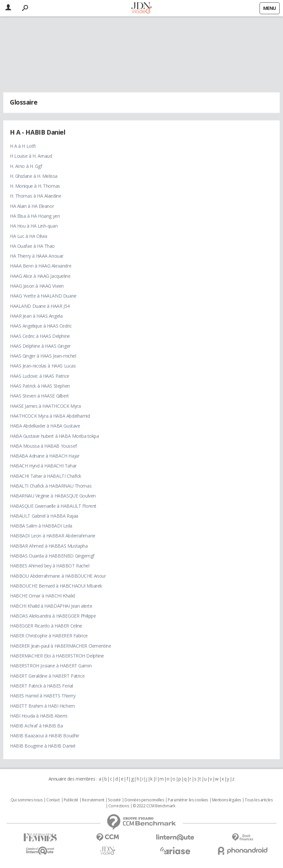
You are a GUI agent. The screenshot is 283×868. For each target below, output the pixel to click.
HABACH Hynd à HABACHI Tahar (43, 466)
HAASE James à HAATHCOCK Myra (45, 406)
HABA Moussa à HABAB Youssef (43, 446)
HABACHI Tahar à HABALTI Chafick (46, 476)
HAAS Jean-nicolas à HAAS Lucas (43, 366)
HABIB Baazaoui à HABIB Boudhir (44, 736)
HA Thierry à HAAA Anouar (37, 256)
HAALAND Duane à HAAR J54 (40, 306)
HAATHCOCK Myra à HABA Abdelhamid (50, 416)
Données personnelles (144, 800)
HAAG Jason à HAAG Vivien (37, 286)
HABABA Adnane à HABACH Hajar (45, 456)
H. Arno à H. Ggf (26, 166)
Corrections (119, 806)
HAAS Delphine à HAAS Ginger (40, 346)
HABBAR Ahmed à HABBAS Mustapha (49, 546)
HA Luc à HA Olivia (28, 236)
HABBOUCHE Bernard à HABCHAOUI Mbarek (56, 586)
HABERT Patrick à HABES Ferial (41, 686)
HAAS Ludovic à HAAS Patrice (40, 376)
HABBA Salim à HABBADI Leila (41, 526)
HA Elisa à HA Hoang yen (35, 216)
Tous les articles (259, 800)
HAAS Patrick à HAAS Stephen (40, 386)
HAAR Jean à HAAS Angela (36, 316)
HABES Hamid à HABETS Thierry (43, 696)
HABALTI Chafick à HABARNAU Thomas (51, 486)
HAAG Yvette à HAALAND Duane (43, 296)
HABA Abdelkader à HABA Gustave (45, 426)
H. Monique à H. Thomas (35, 186)
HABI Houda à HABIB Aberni (39, 716)
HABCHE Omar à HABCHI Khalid (42, 596)
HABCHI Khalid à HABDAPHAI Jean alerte (51, 606)
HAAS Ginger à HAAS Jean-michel (43, 356)
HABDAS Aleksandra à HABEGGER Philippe (53, 616)
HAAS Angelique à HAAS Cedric (41, 326)
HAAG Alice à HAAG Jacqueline (40, 276)
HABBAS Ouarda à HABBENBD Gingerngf (52, 556)
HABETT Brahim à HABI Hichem (42, 706)
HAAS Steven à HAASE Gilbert (39, 396)
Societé (114, 800)
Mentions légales (227, 800)
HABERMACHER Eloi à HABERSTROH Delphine (57, 656)
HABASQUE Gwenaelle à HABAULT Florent (53, 506)
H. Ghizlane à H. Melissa (34, 176)
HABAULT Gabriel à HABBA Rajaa (44, 516)
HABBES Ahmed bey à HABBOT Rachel (50, 566)
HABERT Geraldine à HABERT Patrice (47, 676)
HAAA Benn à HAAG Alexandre (41, 266)
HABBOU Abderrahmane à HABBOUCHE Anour (58, 576)
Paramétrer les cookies (188, 800)
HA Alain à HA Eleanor (32, 206)
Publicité (71, 800)
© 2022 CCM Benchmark (154, 806)
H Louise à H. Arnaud (31, 156)
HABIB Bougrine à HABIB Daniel (43, 746)
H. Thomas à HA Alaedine (35, 196)
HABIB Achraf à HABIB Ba (36, 726)
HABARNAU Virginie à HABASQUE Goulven (53, 496)
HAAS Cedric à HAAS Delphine (40, 336)
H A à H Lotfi (23, 146)
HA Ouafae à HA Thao (32, 246)
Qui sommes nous (27, 800)
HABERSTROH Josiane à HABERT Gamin (51, 666)
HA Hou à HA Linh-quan (34, 226)
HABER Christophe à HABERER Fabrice (49, 636)
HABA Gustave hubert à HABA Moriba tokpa (54, 436)
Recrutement (93, 800)
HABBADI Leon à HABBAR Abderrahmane (53, 536)
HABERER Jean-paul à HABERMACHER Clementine (60, 646)
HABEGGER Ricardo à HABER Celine (46, 626)
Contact (53, 800)
